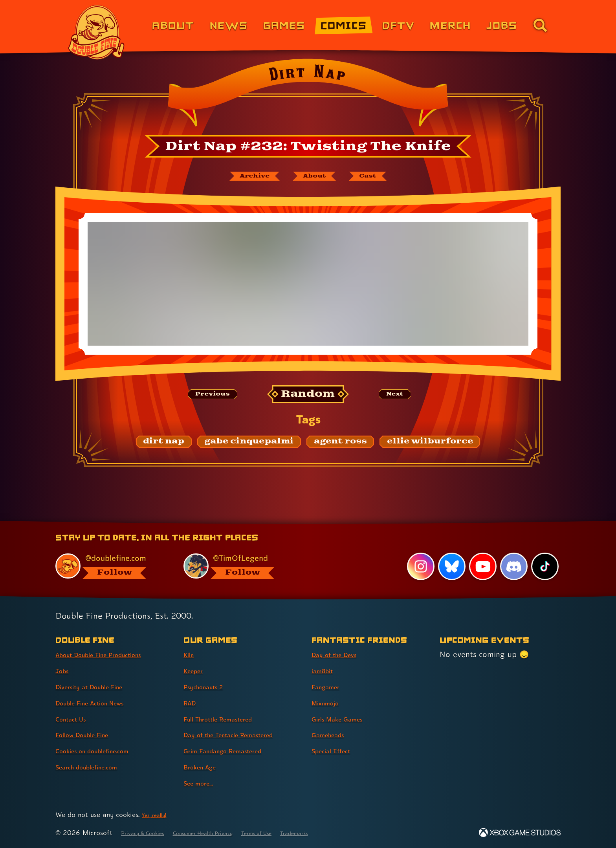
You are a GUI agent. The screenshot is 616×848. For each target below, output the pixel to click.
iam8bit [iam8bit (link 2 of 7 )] (325, 670)
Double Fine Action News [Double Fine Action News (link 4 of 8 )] (101, 703)
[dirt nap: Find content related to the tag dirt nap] (164, 446)
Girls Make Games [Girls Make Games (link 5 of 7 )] (345, 719)
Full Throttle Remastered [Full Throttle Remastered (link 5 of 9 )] (229, 719)
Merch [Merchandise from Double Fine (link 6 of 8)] (450, 25)
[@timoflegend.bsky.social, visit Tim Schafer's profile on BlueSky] (238, 565)
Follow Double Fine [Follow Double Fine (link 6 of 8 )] (90, 734)
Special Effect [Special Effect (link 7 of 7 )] (337, 751)
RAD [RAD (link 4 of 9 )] (192, 703)
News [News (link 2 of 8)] (229, 25)
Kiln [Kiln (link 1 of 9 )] (190, 654)
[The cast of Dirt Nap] (384, 178)
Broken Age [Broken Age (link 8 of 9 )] (205, 767)
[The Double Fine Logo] (97, 32)
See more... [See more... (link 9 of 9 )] (203, 783)
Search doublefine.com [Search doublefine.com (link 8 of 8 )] (96, 767)
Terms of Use (295, 832)
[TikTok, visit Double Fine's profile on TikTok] (544, 566)
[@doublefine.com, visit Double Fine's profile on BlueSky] (110, 565)
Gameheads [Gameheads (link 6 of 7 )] (333, 734)
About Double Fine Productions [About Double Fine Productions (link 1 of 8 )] (112, 654)
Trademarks (342, 832)
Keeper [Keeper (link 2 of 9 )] (196, 670)
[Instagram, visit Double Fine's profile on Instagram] (418, 566)
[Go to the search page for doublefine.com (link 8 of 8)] (540, 25)
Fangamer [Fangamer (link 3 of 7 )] (330, 687)
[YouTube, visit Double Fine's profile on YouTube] (481, 566)
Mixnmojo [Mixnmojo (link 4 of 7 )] (330, 703)
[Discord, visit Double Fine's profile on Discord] (513, 566)
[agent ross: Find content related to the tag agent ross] (340, 446)
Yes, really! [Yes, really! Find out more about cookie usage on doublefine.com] (158, 814)
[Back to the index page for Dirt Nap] (308, 95)
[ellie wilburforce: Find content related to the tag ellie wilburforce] (430, 446)
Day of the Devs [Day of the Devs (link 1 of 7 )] (341, 654)
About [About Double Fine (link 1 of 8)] (173, 25)
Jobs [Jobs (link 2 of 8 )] (64, 670)
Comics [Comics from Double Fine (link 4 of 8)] (344, 25)
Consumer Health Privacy (226, 832)
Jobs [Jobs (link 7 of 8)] (502, 25)
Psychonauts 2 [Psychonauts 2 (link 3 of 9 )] (210, 687)
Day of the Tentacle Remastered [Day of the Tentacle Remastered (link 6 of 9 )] (242, 734)
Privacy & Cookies (149, 832)
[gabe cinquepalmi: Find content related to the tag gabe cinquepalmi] (249, 446)
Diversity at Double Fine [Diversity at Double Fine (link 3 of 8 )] (99, 687)
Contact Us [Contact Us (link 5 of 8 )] (75, 719)
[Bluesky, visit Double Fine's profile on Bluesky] (449, 566)
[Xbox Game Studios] (520, 832)
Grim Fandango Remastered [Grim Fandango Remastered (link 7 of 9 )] (235, 751)
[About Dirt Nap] (317, 178)
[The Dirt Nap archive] (240, 178)
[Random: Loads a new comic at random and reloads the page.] (308, 398)
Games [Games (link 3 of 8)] (284, 25)
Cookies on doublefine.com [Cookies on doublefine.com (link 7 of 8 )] (104, 751)
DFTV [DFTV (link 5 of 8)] (398, 25)
